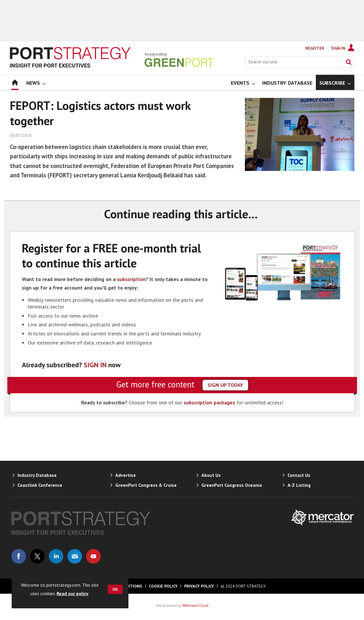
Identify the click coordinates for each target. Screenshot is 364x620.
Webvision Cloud (195, 605)
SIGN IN (95, 365)
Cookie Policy (163, 586)
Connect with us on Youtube (93, 556)
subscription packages (209, 402)
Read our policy (73, 593)
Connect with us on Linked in (56, 556)
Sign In (338, 48)
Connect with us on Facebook (19, 556)
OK (115, 589)
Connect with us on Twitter (37, 556)
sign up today (225, 385)
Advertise (126, 475)
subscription (131, 279)
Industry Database (37, 475)
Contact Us (299, 475)
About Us (211, 475)
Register (315, 48)
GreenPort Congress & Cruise (146, 485)
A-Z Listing (299, 485)
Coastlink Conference (40, 485)
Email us (75, 556)
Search (349, 62)
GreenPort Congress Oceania (232, 485)
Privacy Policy (199, 586)
